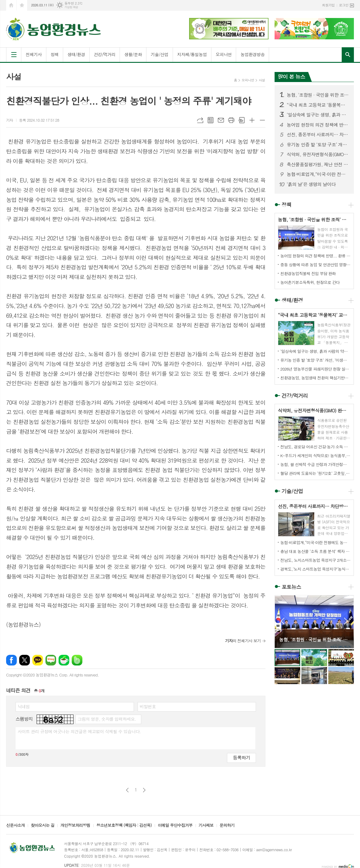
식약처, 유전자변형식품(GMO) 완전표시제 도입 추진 (318, 154)
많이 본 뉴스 (292, 77)
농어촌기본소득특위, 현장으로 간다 (310, 282)
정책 (55, 54)
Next (346, 621)
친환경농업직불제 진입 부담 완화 (308, 273)
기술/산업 (160, 54)
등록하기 (241, 757)
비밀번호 (148, 706)
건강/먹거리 (105, 54)
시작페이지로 (11, 5)
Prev (282, 621)
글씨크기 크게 (252, 120)
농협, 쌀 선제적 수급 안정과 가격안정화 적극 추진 (315, 464)
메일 (221, 120)
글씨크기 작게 (262, 120)
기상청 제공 (71, 7)
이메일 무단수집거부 (175, 826)
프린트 (231, 120)
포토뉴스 (291, 587)
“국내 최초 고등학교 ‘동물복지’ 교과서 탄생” (318, 105)
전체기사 (34, 54)
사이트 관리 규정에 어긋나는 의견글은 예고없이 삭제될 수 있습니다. (79, 731)
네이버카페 (64, 660)
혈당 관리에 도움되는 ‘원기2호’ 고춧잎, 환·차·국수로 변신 (315, 473)
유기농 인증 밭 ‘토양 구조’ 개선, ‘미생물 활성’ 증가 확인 (318, 145)
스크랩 (242, 120)
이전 (127, 790)
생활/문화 (133, 54)
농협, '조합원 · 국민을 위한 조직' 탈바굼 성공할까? (318, 95)
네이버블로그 (51, 660)
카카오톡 (38, 660)
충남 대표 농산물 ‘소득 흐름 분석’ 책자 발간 (315, 551)
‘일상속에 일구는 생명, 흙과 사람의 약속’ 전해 (318, 115)
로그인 (344, 5)
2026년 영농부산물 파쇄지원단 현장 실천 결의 (315, 369)
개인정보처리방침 (75, 826)
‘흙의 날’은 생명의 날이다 (311, 184)
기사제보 (206, 826)
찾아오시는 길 (43, 826)
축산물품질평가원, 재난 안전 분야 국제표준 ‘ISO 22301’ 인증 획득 (318, 164)
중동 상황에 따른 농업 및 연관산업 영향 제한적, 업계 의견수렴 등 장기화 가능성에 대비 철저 (315, 265)
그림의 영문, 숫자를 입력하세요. (107, 719)
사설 (262, 80)
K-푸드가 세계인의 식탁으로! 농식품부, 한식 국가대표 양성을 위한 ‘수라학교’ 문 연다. (315, 456)
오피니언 (224, 54)
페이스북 (11, 660)
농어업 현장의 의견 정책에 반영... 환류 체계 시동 (318, 125)
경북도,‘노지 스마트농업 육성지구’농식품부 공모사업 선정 (315, 569)
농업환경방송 (252, 54)
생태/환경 (76, 54)
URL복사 (200, 120)
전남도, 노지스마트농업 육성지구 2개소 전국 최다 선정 (315, 560)
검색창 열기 (348, 55)
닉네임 (24, 706)
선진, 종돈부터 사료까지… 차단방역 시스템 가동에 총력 (318, 135)
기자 (10, 120)
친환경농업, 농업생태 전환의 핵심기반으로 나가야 (315, 378)
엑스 (25, 660)
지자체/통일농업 (192, 54)
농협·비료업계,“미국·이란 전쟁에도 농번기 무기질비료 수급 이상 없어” (318, 174)
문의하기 (227, 826)
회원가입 (328, 5)
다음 (144, 790)
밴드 (77, 660)
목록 (211, 120)
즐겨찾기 (22, 5)
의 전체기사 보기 (243, 641)
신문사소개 (15, 826)
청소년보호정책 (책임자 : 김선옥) (124, 826)
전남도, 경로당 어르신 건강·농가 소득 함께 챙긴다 (315, 447)
